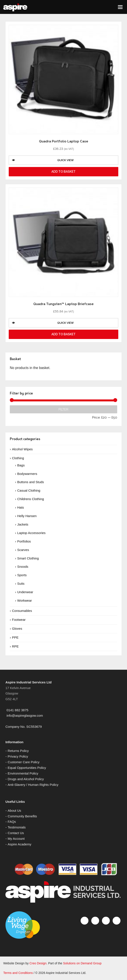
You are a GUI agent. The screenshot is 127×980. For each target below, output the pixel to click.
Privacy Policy (18, 756)
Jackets (23, 524)
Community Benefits (22, 816)
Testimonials (17, 827)
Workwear (25, 600)
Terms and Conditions (18, 973)
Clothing (18, 458)
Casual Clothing (29, 490)
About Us (14, 811)
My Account (16, 839)
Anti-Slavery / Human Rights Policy (33, 785)
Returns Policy (18, 751)
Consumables (22, 611)
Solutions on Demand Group (82, 963)
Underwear (25, 592)
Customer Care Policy (24, 762)
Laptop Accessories (31, 533)
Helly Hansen (27, 516)
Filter (63, 409)
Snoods (23, 567)
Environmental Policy (23, 773)
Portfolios (24, 541)
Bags (21, 465)
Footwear (19, 620)
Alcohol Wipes (22, 449)
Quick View (43, 160)
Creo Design (38, 963)
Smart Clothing (28, 558)
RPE (15, 646)
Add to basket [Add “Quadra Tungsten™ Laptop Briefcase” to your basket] (63, 334)
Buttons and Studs (31, 482)
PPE (15, 637)
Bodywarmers (27, 474)
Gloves (17, 629)
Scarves (23, 550)
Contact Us (16, 833)
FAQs (12, 822)
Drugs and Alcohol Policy (26, 779)
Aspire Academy (19, 844)
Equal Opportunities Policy (27, 768)
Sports (22, 575)
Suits (21, 583)
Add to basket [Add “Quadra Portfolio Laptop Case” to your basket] (63, 172)
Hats (21, 507)
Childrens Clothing (31, 499)
